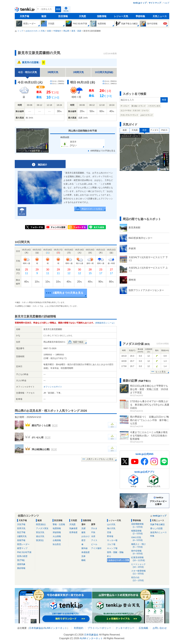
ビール (94, 544)
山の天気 (111, 524)
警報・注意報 (59, 524)
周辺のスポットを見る (92, 209)
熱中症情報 (140, 552)
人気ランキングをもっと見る (100, 459)
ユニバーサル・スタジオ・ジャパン (135, 110)
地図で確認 (78, 342)
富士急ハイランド (139, 106)
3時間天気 (53, 72)
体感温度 (86, 552)
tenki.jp (25, 10)
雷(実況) (40, 540)
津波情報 (57, 532)
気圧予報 (21, 532)
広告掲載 (143, 628)
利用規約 (79, 628)
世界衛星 (73, 532)
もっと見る (161, 372)
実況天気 (40, 532)
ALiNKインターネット (56, 628)
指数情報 (102, 16)
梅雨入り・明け (140, 546)
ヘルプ (166, 3)
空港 (109, 532)
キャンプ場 (112, 548)
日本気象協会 (36, 628)
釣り (109, 556)
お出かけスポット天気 (119, 560)
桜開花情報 (140, 532)
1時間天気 (78, 72)
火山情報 (57, 536)
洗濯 (83, 528)
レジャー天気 (121, 16)
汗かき (94, 528)
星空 (83, 540)
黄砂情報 (21, 568)
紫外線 (84, 548)
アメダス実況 (42, 528)
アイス (94, 540)
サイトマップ (155, 3)
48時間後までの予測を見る (103, 151)
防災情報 (63, 16)
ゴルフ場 (111, 544)
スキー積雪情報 (140, 572)
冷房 (93, 536)
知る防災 (57, 544)
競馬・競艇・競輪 (115, 552)
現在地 (66, 11)
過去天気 (40, 536)
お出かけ (86, 536)
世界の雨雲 (22, 556)
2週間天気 (22, 536)
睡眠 (83, 560)
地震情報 (57, 528)
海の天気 (111, 528)
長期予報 (21, 540)
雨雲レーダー (23, 544)
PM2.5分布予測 (24, 552)
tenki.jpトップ (140, 3)
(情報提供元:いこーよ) (105, 323)
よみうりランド (147, 115)
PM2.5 (164, 130)
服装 (83, 532)
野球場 (110, 536)
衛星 (125, 130)
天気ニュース (160, 16)
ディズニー (125, 106)
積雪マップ (22, 548)
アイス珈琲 (96, 548)
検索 (58, 9)
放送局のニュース (158, 532)
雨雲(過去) (41, 524)
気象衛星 (73, 528)
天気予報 (24, 16)
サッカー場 (112, 540)
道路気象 (21, 564)
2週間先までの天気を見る (68, 293)
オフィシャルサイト (53, 387)
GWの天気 (140, 539)
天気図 (82, 16)
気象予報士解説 (157, 524)
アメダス (154, 130)
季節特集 (140, 16)
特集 (152, 536)
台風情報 (57, 540)
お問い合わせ (160, 628)
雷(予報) (21, 560)
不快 (93, 532)
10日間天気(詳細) (104, 72)
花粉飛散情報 (140, 525)
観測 (44, 16)
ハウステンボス (154, 106)
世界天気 (21, 528)
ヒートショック (140, 566)
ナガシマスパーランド (129, 115)
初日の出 (140, 579)
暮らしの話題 (156, 528)
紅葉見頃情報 (140, 559)
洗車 (83, 556)
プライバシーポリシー (99, 628)
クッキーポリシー (125, 628)
